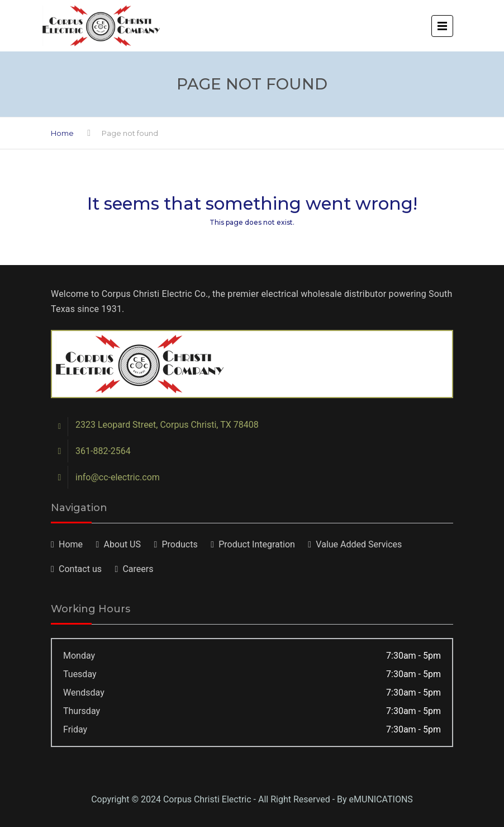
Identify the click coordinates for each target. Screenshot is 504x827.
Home (62, 133)
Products (179, 544)
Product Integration (257, 544)
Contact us (80, 569)
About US (122, 544)
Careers (138, 569)
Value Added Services (359, 544)
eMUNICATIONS (381, 799)
